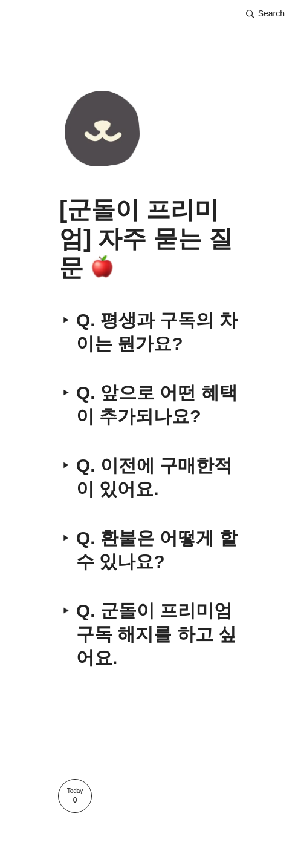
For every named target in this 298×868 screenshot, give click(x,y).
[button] (265, 14)
